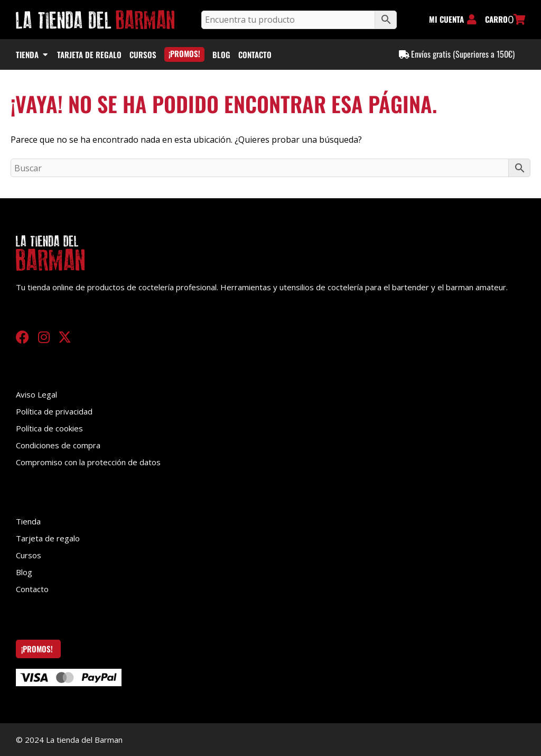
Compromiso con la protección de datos (88, 462)
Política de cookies (49, 428)
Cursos (29, 555)
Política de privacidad (54, 411)
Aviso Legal (36, 394)
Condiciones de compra (58, 445)
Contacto (32, 589)
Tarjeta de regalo (48, 538)
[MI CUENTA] (472, 20)
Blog (24, 572)
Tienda (28, 521)
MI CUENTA (446, 19)
